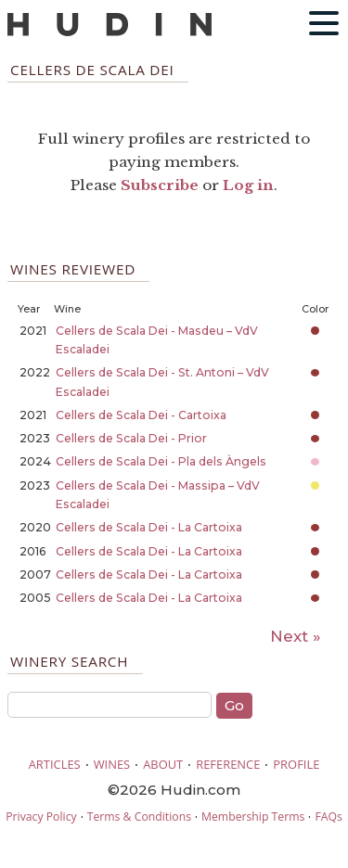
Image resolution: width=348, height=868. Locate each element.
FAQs (328, 817)
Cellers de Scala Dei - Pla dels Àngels (161, 461)
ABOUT (163, 764)
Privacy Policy (41, 817)
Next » (296, 636)
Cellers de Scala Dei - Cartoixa (141, 415)
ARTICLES (55, 764)
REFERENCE (228, 764)
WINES (112, 764)
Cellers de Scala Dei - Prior (131, 438)
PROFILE (296, 764)
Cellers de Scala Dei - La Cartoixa (149, 527)
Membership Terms (253, 817)
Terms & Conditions (139, 817)
